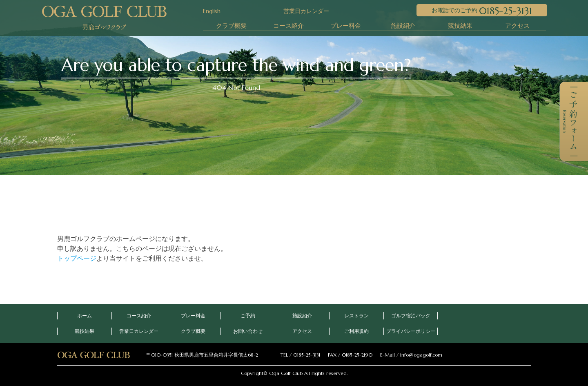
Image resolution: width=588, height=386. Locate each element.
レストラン (356, 316)
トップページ (77, 258)
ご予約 (248, 316)
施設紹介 (403, 26)
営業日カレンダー (300, 11)
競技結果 (460, 26)
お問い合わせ (248, 331)
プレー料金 (346, 26)
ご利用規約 (356, 331)
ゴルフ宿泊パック (411, 316)
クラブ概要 (231, 26)
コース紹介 (288, 26)
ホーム (85, 316)
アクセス (517, 26)
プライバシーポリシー (411, 331)
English (212, 11)
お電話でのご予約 (482, 11)
